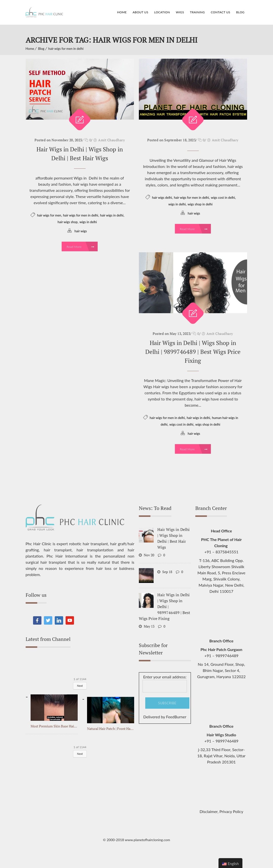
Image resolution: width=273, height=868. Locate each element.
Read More (80, 247)
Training (197, 12)
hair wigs (81, 231)
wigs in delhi (88, 222)
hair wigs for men (49, 215)
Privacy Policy (231, 811)
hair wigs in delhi (112, 215)
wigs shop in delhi (200, 204)
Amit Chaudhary (111, 140)
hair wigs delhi (162, 198)
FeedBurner (176, 717)
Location (162, 12)
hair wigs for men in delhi (66, 49)
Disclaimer (209, 811)
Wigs (180, 12)
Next (80, 686)
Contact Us (221, 12)
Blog (240, 12)
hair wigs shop (68, 222)
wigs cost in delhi (223, 198)
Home (122, 12)
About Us (140, 12)
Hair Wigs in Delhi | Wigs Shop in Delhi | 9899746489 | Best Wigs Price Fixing (193, 352)
